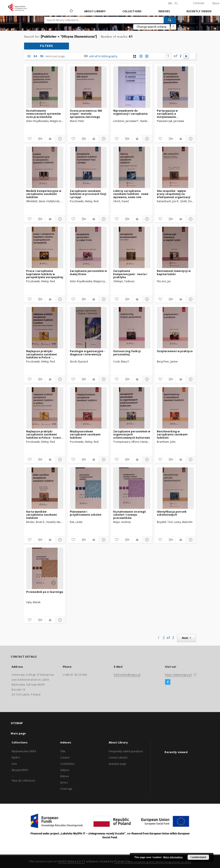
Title (63, 751)
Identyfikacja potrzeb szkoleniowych (172, 513)
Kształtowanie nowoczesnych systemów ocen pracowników (44, 114)
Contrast (199, 3)
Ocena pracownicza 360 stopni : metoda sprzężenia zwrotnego (86, 114)
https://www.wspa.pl (178, 675)
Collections (132, 11)
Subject (65, 770)
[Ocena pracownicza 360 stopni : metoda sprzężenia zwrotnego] (88, 87)
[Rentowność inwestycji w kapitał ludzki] (175, 247)
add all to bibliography (100, 56)
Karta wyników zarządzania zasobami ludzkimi (42, 515)
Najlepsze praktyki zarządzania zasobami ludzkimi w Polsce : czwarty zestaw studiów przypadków (43, 354)
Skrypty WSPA (20, 770)
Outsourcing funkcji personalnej (127, 353)
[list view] (147, 56)
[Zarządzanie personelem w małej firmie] (88, 247)
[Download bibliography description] (40, 139)
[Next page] (186, 56)
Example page (118, 764)
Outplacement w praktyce (175, 351)
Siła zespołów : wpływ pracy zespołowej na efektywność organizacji (174, 194)
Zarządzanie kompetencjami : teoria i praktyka (130, 274)
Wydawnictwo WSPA (24, 751)
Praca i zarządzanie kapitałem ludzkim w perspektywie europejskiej (45, 274)
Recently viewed (199, 11)
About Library (95, 11)
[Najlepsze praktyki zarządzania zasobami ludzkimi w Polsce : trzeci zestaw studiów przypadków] (45, 408)
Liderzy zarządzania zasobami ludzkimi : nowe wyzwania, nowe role (131, 194)
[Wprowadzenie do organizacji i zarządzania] (132, 87)
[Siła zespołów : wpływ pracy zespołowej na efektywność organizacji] (175, 167)
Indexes (164, 11)
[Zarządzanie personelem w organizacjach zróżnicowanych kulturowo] (132, 408)
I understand (198, 857)
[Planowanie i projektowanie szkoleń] (88, 488)
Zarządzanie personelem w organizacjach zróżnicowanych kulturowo (132, 434)
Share (216, 3)
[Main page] (71, 11)
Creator (65, 758)
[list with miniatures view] (141, 56)
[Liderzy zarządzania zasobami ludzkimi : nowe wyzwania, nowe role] (132, 167)
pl (176, 3)
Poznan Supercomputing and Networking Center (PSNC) (153, 861)
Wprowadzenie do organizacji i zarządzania (130, 112)
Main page (18, 733)
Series (64, 782)
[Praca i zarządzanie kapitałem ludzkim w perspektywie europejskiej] (45, 247)
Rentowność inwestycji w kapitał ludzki (174, 272)
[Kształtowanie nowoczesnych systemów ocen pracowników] (45, 87)
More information (173, 857)
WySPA (16, 758)
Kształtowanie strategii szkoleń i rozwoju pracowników (130, 515)
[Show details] (60, 139)
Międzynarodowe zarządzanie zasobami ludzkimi (85, 434)
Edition (64, 776)
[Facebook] (168, 682)
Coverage (66, 789)
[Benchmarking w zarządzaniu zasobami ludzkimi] (175, 408)
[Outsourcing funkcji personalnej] (132, 328)
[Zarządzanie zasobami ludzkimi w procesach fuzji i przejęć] (88, 167)
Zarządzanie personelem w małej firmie (88, 272)
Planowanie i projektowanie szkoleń (86, 513)
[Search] (170, 20)
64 (35, 56)
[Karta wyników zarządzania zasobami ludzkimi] (45, 488)
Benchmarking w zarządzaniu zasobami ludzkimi (172, 434)
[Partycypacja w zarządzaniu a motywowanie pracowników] (175, 87)
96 (42, 56)
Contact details (118, 758)
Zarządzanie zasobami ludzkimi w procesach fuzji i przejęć (88, 194)
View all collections (23, 781)
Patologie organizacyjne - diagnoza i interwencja (87, 353)
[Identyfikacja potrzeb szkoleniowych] (175, 488)
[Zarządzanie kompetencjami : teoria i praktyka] (132, 247)
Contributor (68, 764)
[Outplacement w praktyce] (175, 328)
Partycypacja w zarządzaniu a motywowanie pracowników (167, 114)
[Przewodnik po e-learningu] (45, 568)
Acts (14, 764)
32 (29, 56)
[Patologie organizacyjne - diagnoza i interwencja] (88, 328)
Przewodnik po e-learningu (45, 592)
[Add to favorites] (29, 139)
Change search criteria (152, 27)
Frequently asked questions (126, 751)
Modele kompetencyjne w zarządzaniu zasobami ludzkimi (44, 194)
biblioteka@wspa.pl (127, 675)
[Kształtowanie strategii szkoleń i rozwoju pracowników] (132, 488)
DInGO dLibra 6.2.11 (72, 861)
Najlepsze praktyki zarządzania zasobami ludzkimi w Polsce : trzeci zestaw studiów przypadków (44, 434)
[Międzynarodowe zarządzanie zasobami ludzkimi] (88, 408)
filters (47, 46)
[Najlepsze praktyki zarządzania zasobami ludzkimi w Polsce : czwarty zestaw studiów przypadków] (45, 328)
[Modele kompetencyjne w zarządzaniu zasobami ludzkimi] (45, 167)
